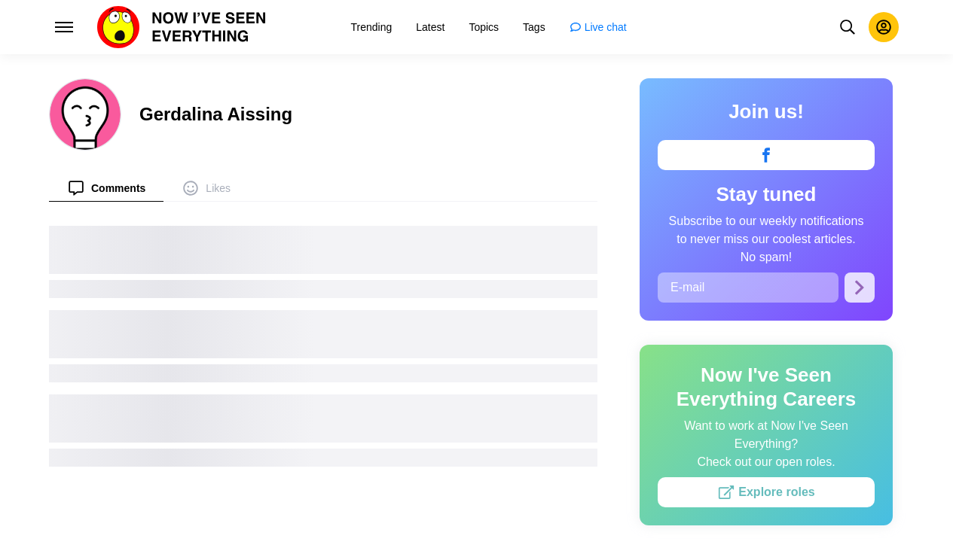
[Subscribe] (860, 288)
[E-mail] (748, 288)
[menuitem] (106, 188)
